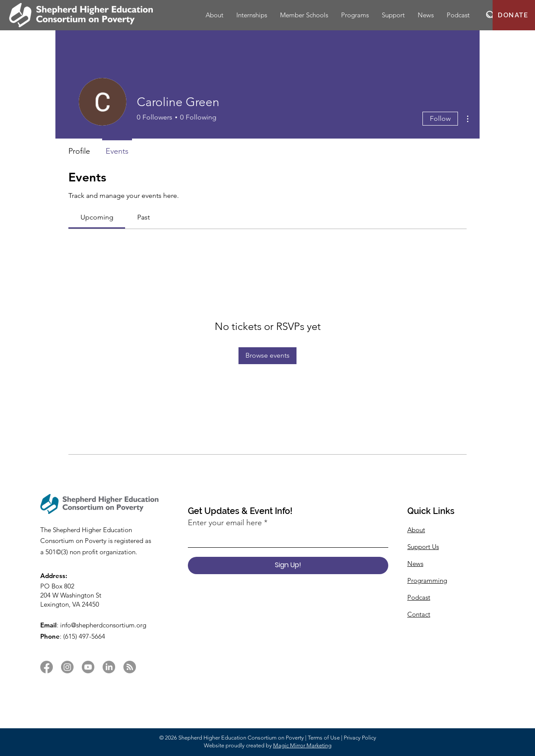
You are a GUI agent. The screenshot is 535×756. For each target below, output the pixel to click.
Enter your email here (225, 523)
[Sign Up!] (288, 565)
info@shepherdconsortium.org (103, 625)
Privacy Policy (360, 738)
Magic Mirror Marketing (302, 745)
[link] (97, 217)
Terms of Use (324, 738)
